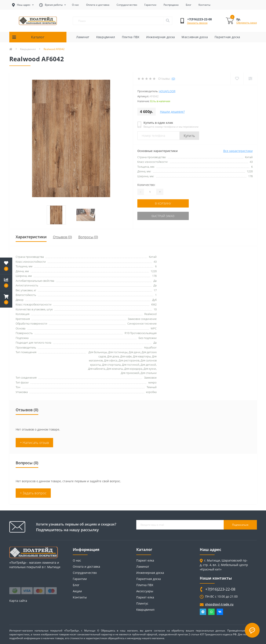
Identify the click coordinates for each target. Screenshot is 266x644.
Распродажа (171, 5)
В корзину (163, 203)
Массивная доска (195, 37)
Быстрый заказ (163, 216)
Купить (189, 136)
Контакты (204, 5)
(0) (173, 79)
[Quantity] (150, 192)
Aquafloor (167, 91)
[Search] (168, 21)
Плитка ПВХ (131, 37)
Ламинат (83, 37)
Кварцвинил (106, 37)
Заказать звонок (197, 23)
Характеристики (31, 237)
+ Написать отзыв (34, 443)
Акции (77, 591)
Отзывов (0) (62, 237)
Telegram (203, 612)
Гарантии (150, 5)
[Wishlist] (237, 79)
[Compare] (250, 79)
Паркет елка (145, 560)
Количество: (146, 185)
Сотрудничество (127, 5)
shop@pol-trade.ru (219, 604)
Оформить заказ (247, 23)
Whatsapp (211, 612)
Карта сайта (18, 601)
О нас (75, 5)
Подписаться (240, 525)
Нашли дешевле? (172, 112)
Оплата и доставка (98, 5)
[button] (6, 299)
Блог (189, 5)
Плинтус (142, 603)
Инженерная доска (161, 37)
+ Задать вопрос (33, 493)
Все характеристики (238, 151)
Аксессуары (145, 591)
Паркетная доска (227, 37)
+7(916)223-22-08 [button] (220, 589)
